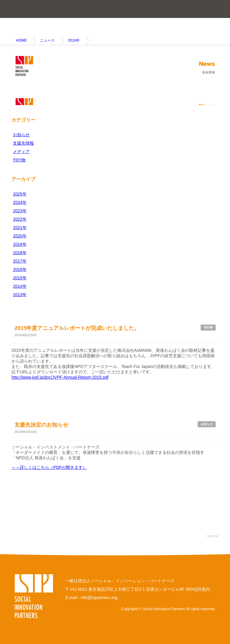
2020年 (20, 236)
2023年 (20, 211)
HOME (21, 40)
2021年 (20, 228)
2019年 (20, 244)
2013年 (20, 295)
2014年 (20, 286)
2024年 (20, 202)
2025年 (20, 194)
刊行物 (19, 160)
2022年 (20, 219)
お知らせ (21, 135)
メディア (21, 151)
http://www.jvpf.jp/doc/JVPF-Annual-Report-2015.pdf (60, 377)
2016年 (74, 40)
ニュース (47, 40)
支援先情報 (23, 143)
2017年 (20, 261)
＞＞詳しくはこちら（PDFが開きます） (49, 467)
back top (213, 536)
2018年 (20, 253)
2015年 (20, 278)
